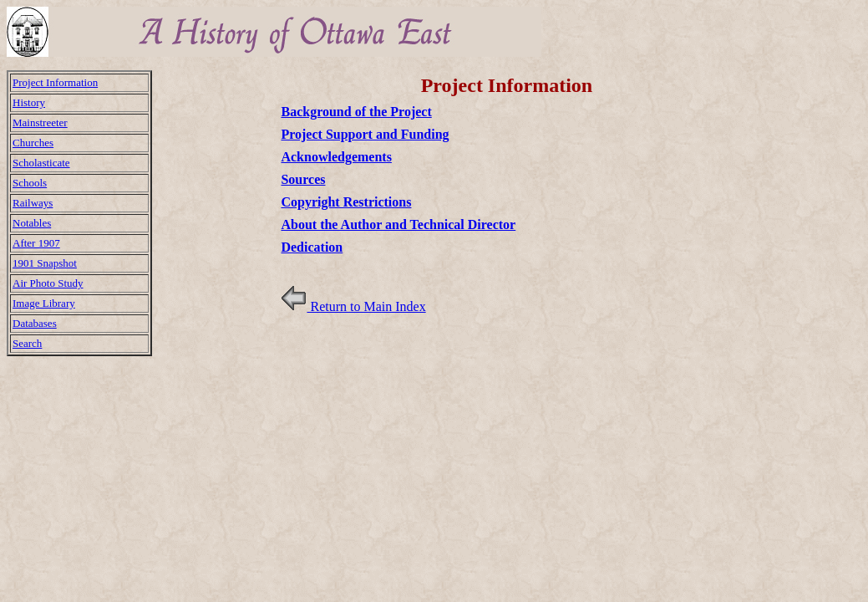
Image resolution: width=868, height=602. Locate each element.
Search (27, 343)
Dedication (312, 247)
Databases (35, 323)
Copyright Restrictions (346, 202)
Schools (30, 183)
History (29, 102)
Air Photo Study (48, 283)
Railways (33, 203)
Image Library (44, 303)
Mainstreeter (40, 122)
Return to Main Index (353, 306)
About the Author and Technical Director (398, 224)
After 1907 (36, 243)
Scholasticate (41, 163)
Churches (33, 143)
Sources (303, 179)
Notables (32, 223)
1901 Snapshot (45, 263)
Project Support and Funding (365, 134)
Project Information (55, 82)
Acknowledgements (336, 157)
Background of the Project (356, 112)
